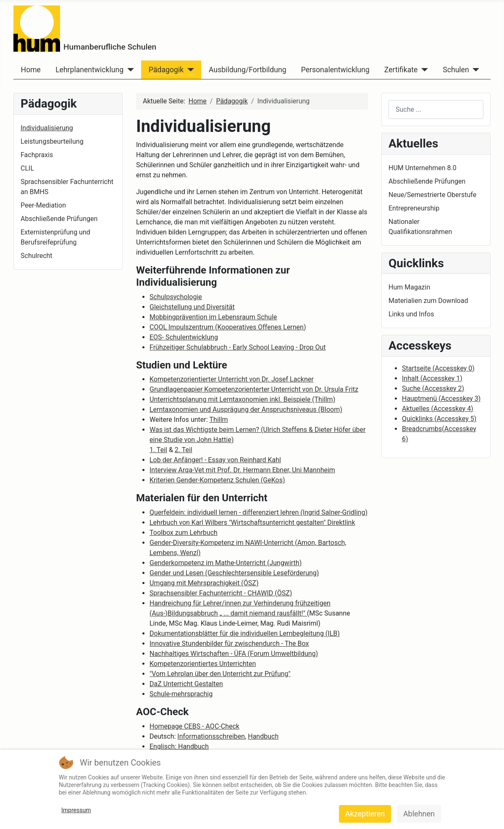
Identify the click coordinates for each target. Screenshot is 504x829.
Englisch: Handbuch (179, 746)
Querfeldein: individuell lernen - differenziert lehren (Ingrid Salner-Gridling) (259, 512)
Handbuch (263, 736)
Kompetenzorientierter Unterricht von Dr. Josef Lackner (232, 379)
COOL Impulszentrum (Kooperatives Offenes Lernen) (228, 327)
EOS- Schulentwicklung (184, 337)
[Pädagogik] (189, 70)
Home (31, 70)
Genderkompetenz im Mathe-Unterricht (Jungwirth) (226, 563)
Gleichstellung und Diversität (192, 307)
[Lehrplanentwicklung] (129, 70)
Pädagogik (166, 70)
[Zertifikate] (423, 70)
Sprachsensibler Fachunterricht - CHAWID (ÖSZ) (221, 593)
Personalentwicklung (335, 70)
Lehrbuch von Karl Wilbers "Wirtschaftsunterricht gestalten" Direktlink (252, 522)
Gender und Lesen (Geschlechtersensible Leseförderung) (234, 573)
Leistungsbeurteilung (52, 141)
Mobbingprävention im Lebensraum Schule (213, 317)
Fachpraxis (37, 155)
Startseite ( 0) (438, 368)
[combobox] (436, 109)
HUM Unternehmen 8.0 (423, 168)
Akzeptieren (365, 814)
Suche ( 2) (433, 388)
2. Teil (184, 450)
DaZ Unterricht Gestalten (186, 684)
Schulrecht (37, 256)
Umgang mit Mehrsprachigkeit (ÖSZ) (204, 583)
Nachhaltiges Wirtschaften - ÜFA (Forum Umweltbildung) (234, 654)
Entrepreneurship (414, 208)
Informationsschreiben (211, 736)
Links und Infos (411, 314)
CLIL (27, 168)
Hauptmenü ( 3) (441, 399)
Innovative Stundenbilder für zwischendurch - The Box (229, 643)
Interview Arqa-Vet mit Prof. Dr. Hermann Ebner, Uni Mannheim (242, 470)
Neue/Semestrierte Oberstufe (432, 195)
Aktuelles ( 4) (438, 409)
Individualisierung (47, 128)
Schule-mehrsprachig (181, 694)
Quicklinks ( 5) (439, 419)
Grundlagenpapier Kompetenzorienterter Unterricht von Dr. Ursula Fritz (254, 389)
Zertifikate (401, 70)
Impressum (76, 810)
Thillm (219, 420)
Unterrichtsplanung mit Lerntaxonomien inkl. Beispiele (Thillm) (242, 399)
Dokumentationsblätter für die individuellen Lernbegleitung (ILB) (245, 633)
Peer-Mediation (43, 205)
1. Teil (158, 450)
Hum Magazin (409, 287)
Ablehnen (419, 814)
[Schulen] (474, 70)
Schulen (456, 70)
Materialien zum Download (428, 301)
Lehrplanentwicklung (89, 70)
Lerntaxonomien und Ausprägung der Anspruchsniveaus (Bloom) (246, 409)
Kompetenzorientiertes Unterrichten (203, 664)
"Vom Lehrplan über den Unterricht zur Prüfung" (220, 674)
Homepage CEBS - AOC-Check (194, 726)
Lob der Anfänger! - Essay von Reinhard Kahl (215, 460)
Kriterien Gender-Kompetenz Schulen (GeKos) (217, 480)
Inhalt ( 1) (432, 378)
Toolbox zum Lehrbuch (184, 533)
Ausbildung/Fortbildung (247, 70)
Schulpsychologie (176, 297)
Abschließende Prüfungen (59, 219)
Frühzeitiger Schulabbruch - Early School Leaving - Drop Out (238, 347)
